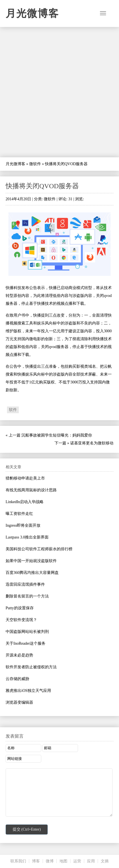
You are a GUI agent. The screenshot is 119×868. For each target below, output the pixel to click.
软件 (13, 410)
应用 (91, 861)
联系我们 (18, 861)
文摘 (105, 861)
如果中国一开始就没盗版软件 (31, 561)
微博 (50, 861)
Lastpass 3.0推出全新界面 (27, 537)
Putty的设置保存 (20, 608)
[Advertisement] (60, 92)
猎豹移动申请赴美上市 (25, 478)
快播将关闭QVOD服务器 (42, 186)
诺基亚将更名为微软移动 (92, 443)
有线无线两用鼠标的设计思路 (31, 490)
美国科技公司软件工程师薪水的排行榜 (39, 549)
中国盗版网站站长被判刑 (27, 632)
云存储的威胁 (17, 679)
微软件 (35, 164)
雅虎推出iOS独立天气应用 (28, 691)
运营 (77, 861)
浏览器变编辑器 (19, 702)
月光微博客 (32, 13)
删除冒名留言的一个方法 (27, 596)
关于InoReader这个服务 (26, 643)
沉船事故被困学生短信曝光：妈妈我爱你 (57, 435)
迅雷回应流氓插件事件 (25, 584)
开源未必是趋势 (19, 655)
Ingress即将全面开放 (23, 525)
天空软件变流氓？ (21, 620)
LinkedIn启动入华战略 (25, 502)
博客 (36, 861)
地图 (63, 861)
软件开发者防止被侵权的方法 (31, 667)
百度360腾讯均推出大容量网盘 (32, 573)
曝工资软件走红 (19, 514)
